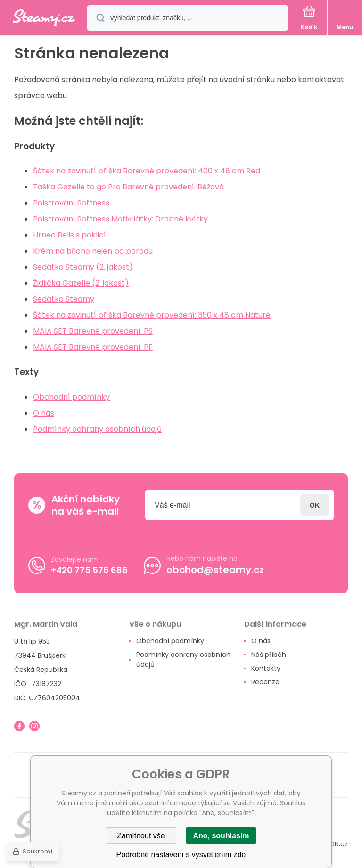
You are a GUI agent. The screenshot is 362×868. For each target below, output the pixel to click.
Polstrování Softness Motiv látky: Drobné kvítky (120, 219)
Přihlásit (315, 505)
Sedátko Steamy (64, 299)
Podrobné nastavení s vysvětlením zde (181, 855)
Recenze (265, 682)
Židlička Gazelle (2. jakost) (81, 283)
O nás (44, 413)
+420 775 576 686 (89, 569)
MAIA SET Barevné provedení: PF (93, 347)
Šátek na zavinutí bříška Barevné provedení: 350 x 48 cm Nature (152, 315)
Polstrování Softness (71, 203)
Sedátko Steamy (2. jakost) (83, 267)
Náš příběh (269, 655)
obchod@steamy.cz (215, 570)
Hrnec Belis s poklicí (70, 235)
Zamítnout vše (141, 836)
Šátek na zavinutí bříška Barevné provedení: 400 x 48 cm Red (147, 171)
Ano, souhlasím (221, 836)
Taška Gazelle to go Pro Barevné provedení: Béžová (128, 187)
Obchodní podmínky (71, 397)
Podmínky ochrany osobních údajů (97, 429)
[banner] (44, 19)
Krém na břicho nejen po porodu (93, 251)
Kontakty (266, 668)
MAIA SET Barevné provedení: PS (93, 331)
